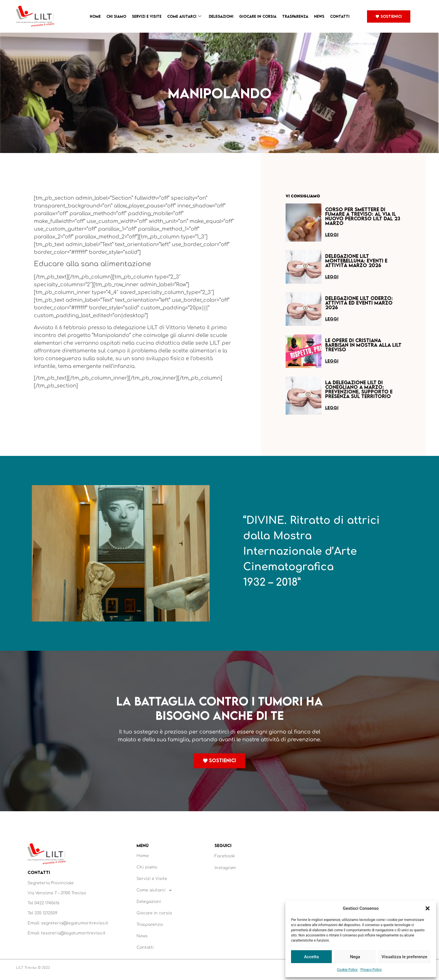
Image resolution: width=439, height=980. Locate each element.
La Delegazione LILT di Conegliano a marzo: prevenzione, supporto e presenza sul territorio (359, 389)
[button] (428, 908)
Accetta (311, 957)
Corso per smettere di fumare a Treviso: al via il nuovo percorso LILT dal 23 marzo (363, 216)
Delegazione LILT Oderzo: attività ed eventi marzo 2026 (359, 303)
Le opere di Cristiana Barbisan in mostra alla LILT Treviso (363, 345)
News (319, 16)
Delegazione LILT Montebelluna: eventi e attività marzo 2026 (356, 261)
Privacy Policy (371, 970)
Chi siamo (116, 16)
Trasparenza (295, 16)
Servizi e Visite (147, 16)
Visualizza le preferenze (404, 957)
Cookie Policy (347, 970)
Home (95, 16)
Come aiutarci (184, 16)
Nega (355, 957)
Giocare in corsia (258, 16)
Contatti (340, 16)
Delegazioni (221, 16)
